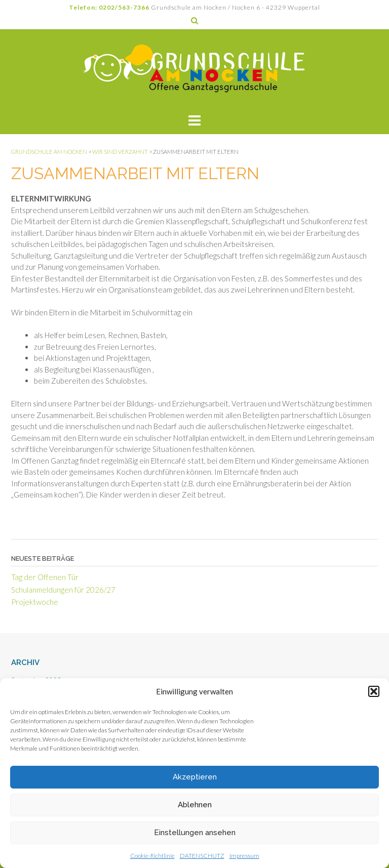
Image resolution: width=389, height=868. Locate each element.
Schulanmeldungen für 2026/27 (63, 590)
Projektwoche (35, 602)
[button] (374, 691)
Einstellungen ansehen (195, 833)
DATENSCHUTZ (202, 856)
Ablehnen (195, 805)
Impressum (244, 856)
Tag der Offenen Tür (45, 577)
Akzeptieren (195, 777)
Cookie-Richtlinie (152, 856)
